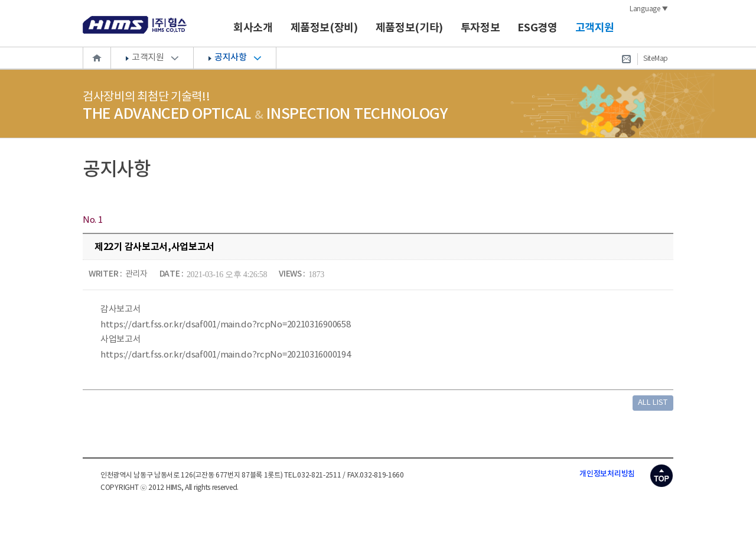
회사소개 (253, 28)
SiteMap (656, 59)
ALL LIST (653, 403)
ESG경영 (537, 28)
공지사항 (230, 58)
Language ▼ (649, 9)
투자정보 (480, 28)
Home (97, 58)
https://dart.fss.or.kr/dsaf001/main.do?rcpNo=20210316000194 (225, 355)
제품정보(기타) (409, 28)
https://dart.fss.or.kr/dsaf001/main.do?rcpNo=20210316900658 (225, 325)
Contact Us (626, 59)
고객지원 (595, 28)
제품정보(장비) (324, 28)
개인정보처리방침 (607, 474)
